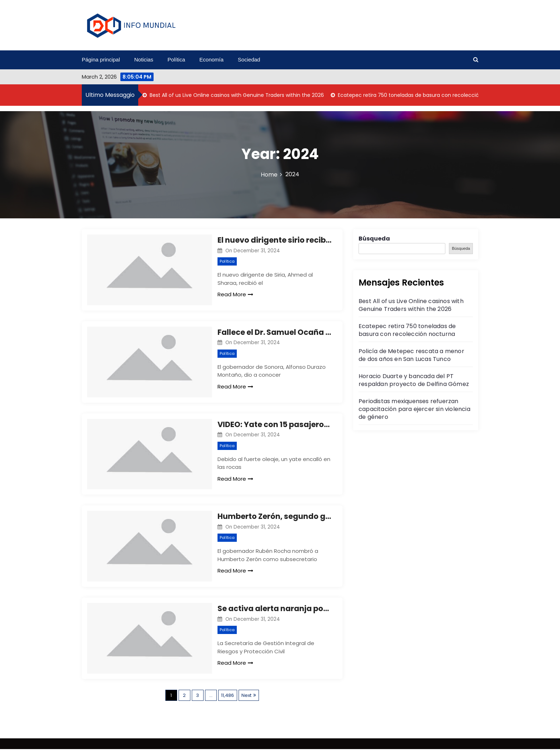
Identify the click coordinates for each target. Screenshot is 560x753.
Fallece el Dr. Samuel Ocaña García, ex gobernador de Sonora (275, 333)
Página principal (101, 60)
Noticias (144, 60)
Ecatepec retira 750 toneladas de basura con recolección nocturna (422, 95)
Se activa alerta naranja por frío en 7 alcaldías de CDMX (275, 612)
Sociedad (249, 60)
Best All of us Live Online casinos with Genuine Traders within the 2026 (236, 95)
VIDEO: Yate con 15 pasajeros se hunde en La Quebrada (275, 426)
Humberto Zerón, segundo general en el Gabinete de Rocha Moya (275, 519)
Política (176, 60)
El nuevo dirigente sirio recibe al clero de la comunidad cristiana (275, 240)
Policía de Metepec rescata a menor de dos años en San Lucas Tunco (411, 355)
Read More (235, 294)
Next (246, 699)
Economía (211, 60)
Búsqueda (374, 239)
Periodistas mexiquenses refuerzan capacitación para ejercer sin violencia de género (414, 409)
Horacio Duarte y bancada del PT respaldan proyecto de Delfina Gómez (414, 380)
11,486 (227, 699)
